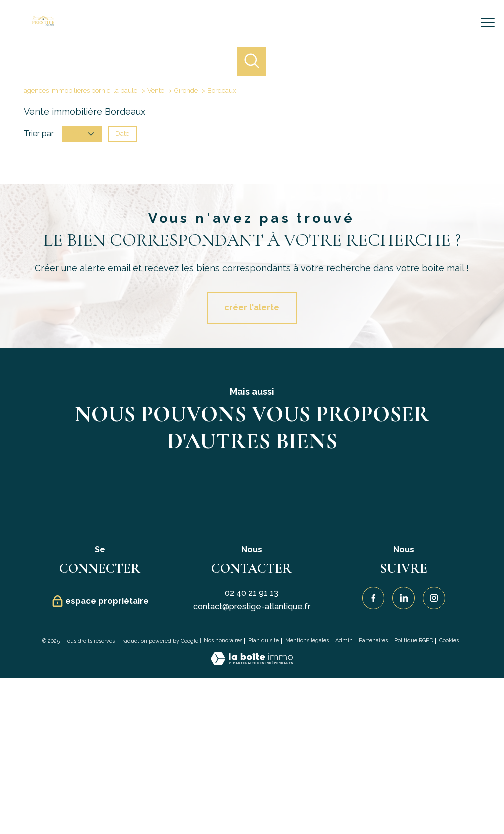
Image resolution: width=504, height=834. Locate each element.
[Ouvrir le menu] (488, 23)
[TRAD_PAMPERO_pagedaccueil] (43, 23)
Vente (156, 90)
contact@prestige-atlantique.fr (252, 607)
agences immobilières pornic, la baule (81, 90)
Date (122, 134)
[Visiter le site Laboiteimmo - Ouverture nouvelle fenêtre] (252, 663)
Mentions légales (307, 641)
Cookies (449, 641)
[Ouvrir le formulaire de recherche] (456, 23)
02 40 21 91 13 (252, 593)
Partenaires (373, 641)
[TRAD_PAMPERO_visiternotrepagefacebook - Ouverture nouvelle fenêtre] (374, 598)
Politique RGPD (414, 641)
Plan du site (264, 641)
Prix (82, 134)
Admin (344, 641)
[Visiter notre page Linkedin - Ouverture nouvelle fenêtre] (404, 598)
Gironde (186, 90)
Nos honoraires (223, 641)
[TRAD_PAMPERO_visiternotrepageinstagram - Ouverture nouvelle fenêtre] (434, 598)
